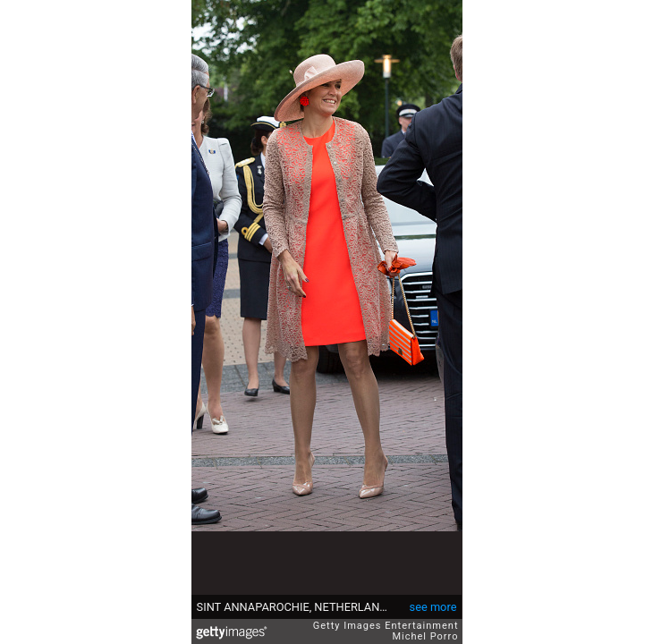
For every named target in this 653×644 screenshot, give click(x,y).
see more (433, 607)
